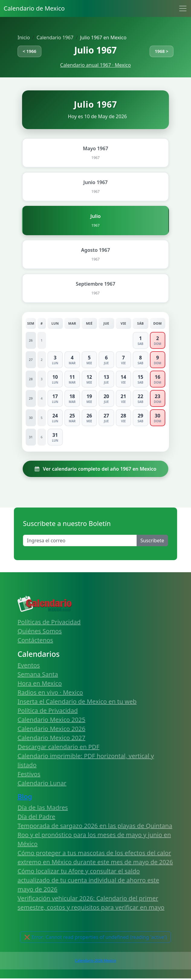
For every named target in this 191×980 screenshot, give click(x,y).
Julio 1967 (96, 50)
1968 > (162, 51)
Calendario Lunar (42, 783)
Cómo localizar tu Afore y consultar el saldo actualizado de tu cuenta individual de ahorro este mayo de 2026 (88, 880)
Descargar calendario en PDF (58, 747)
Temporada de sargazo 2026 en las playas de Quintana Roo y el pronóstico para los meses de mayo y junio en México (95, 835)
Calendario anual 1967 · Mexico (95, 65)
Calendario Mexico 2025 (51, 720)
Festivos (29, 774)
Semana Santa (38, 674)
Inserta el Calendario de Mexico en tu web (77, 701)
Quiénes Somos (40, 631)
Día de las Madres (43, 808)
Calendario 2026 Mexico (95, 961)
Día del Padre (36, 817)
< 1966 (29, 51)
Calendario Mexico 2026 (51, 729)
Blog (25, 796)
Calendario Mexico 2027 (51, 738)
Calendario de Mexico (34, 8)
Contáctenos (35, 640)
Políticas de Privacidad (49, 622)
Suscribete (152, 540)
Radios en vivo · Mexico (50, 692)
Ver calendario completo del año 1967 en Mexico (96, 469)
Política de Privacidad (48, 711)
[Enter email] (80, 540)
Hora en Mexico (40, 683)
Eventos (29, 665)
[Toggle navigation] (183, 8)
